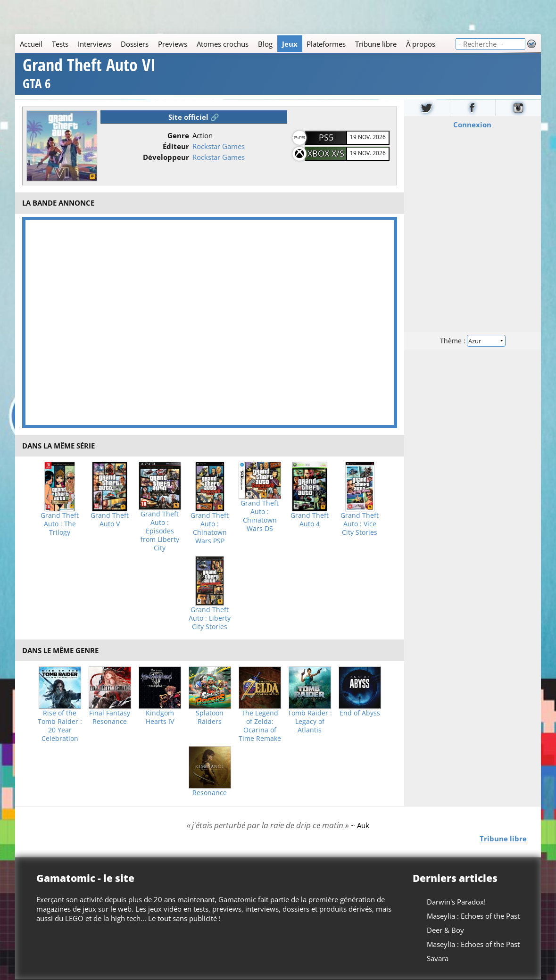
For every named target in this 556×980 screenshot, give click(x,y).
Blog (265, 44)
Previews (173, 44)
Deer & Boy (445, 930)
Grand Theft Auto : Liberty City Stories (210, 618)
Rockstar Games (219, 146)
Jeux (290, 44)
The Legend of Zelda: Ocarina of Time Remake (260, 726)
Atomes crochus (223, 44)
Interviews (95, 44)
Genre (178, 135)
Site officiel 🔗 (194, 117)
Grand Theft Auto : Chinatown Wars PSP (210, 528)
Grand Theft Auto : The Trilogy (60, 524)
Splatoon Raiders (210, 717)
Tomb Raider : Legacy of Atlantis (310, 722)
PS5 (326, 137)
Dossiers (135, 44)
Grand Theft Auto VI (89, 75)
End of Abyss (360, 713)
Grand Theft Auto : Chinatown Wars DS (260, 516)
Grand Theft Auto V (110, 520)
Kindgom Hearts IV (160, 717)
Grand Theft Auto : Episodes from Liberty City (160, 531)
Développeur (166, 157)
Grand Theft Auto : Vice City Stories (360, 524)
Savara (438, 958)
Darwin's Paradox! (456, 902)
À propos (421, 44)
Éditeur (176, 146)
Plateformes (326, 44)
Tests (60, 44)
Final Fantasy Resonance (110, 717)
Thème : (473, 340)
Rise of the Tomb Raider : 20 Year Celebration (60, 726)
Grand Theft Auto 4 (310, 520)
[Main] (235, 44)
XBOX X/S (326, 153)
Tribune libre (376, 44)
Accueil (31, 44)
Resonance (210, 793)
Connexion (473, 124)
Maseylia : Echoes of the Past (473, 916)
